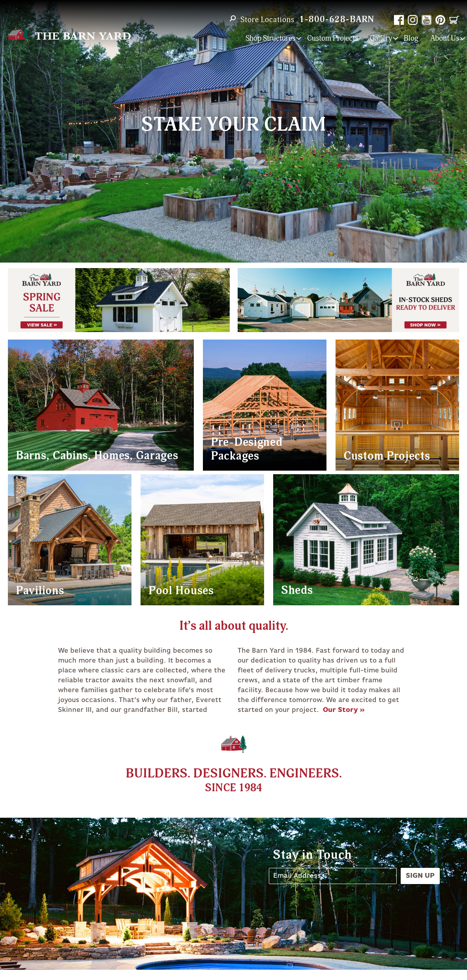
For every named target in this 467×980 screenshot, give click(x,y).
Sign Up (420, 876)
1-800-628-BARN (337, 20)
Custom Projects (333, 38)
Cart (454, 20)
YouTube (427, 20)
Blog (411, 38)
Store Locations (267, 20)
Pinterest (440, 20)
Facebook (399, 20)
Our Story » (344, 710)
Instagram (413, 20)
